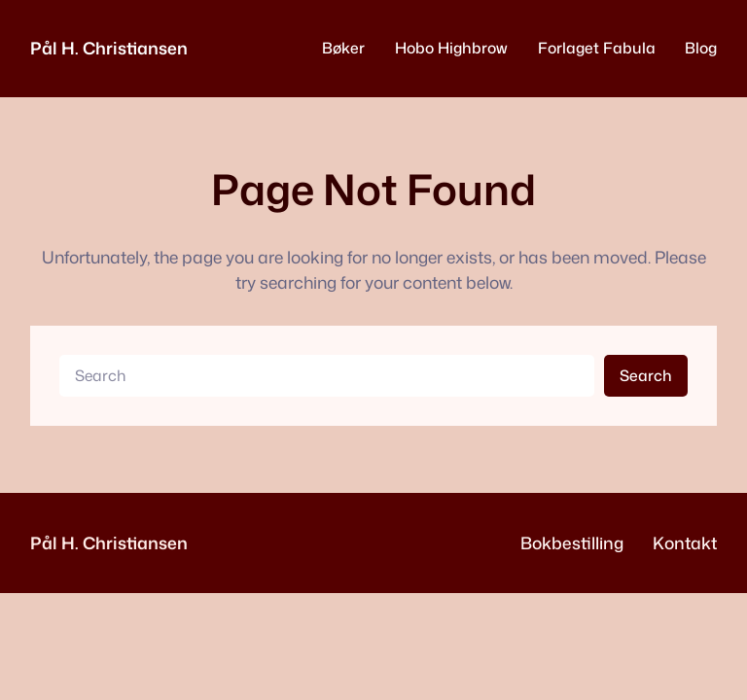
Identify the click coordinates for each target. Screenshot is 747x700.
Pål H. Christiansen (109, 48)
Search (646, 375)
